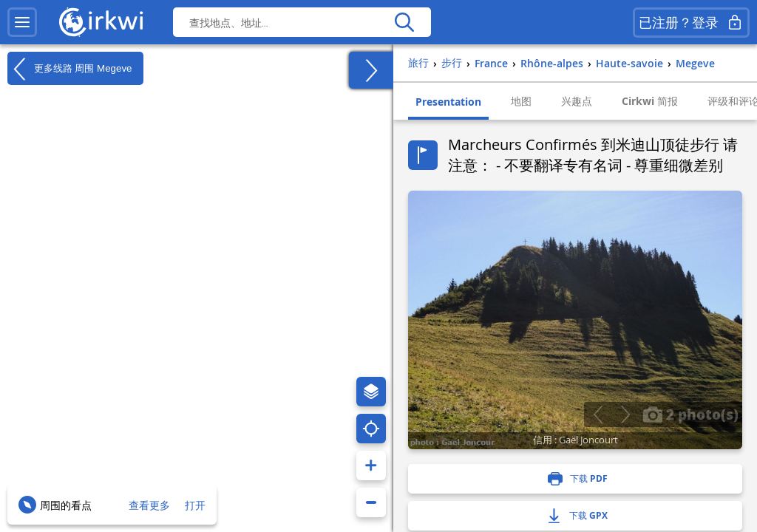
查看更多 (149, 505)
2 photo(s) (690, 414)
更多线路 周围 (70, 69)
